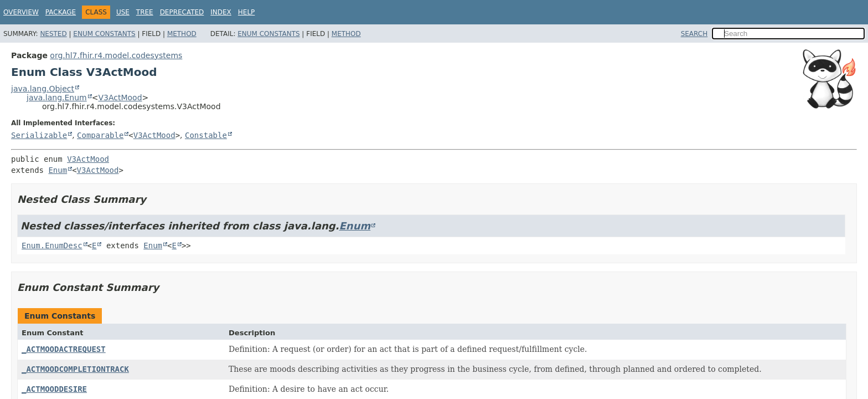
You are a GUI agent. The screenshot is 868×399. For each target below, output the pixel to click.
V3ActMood (120, 98)
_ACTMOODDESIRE (54, 389)
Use (123, 12)
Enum (58, 170)
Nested (53, 34)
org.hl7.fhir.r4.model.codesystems (116, 55)
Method (182, 34)
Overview (21, 12)
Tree (145, 12)
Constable (206, 135)
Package (61, 12)
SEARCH (694, 34)
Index (221, 12)
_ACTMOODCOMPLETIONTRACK (75, 369)
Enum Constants (104, 34)
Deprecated (182, 12)
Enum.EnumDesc (52, 245)
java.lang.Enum (57, 98)
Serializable (39, 135)
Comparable (100, 135)
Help (247, 12)
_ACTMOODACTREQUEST (64, 349)
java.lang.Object (43, 89)
